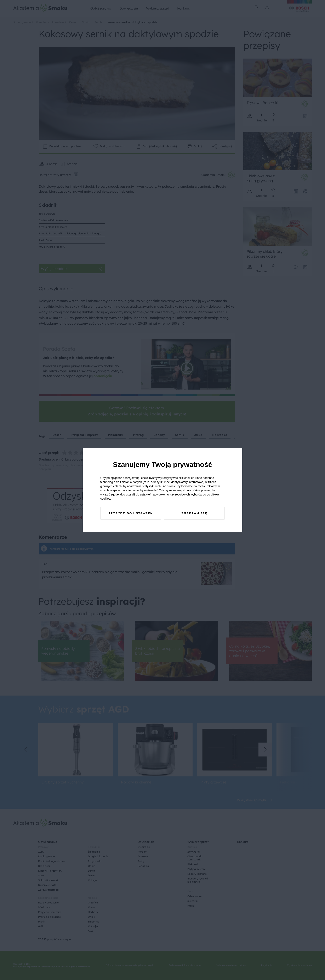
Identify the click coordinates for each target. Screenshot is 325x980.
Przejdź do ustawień (131, 513)
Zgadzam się (194, 513)
